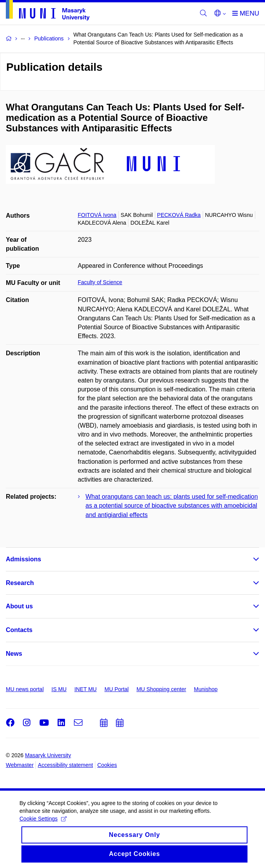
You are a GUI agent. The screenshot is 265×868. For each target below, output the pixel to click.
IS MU (59, 689)
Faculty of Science (100, 282)
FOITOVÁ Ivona (97, 215)
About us (19, 606)
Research (20, 583)
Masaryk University (48, 755)
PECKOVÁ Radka (179, 215)
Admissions (24, 559)
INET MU (85, 689)
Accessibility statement (65, 765)
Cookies (107, 765)
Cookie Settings (43, 837)
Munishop (206, 689)
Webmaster (20, 765)
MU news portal (25, 689)
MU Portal (116, 689)
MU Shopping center (161, 689)
